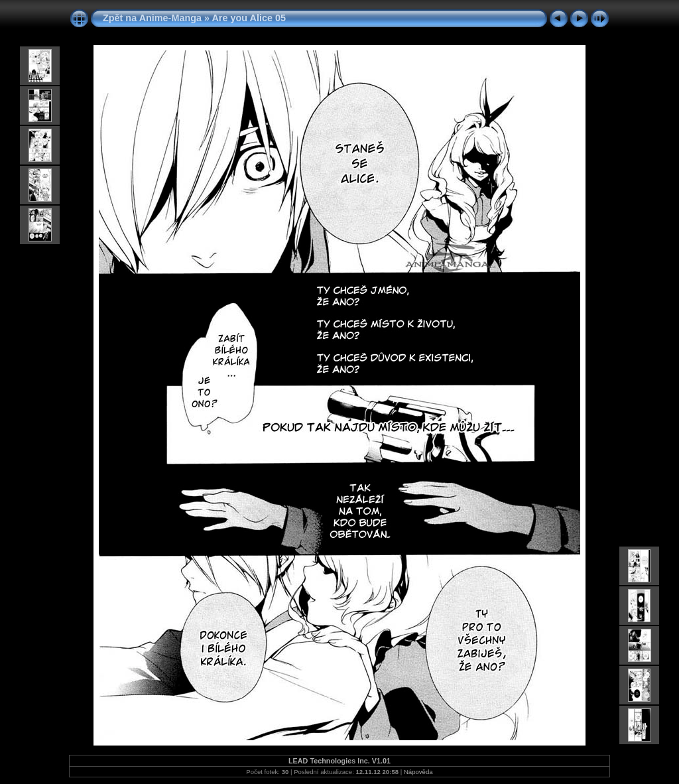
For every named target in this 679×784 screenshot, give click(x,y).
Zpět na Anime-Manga (152, 18)
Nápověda (418, 772)
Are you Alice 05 (248, 18)
